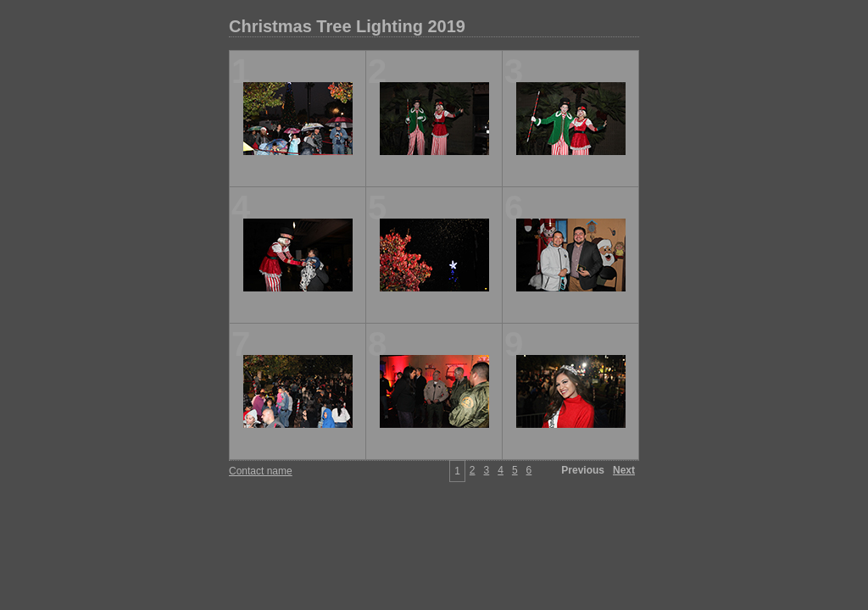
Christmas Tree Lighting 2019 (347, 26)
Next (624, 470)
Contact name (261, 471)
